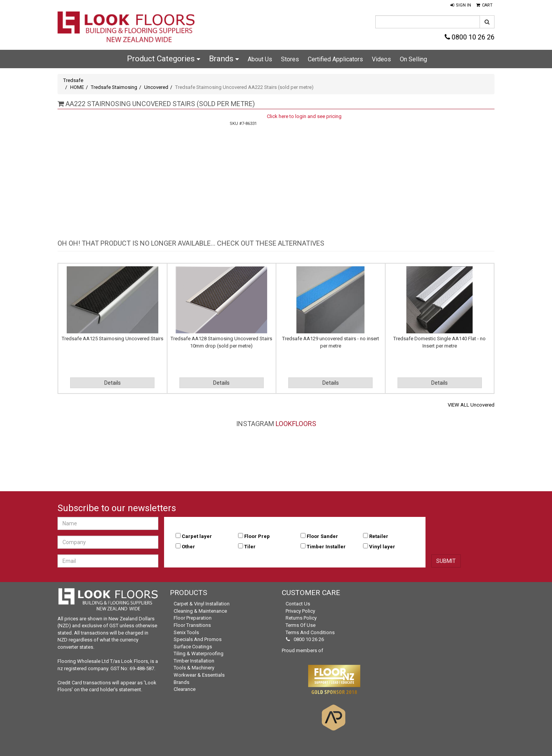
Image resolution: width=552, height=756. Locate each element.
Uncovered (156, 87)
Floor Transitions (192, 625)
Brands (224, 59)
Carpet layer (197, 536)
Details (113, 383)
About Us (260, 59)
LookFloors (296, 424)
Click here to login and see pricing (304, 116)
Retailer (379, 536)
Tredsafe (73, 80)
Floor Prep (257, 536)
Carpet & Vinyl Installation (202, 604)
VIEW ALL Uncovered (471, 405)
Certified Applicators (335, 59)
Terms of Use (301, 625)
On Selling (413, 59)
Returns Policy (301, 618)
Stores (290, 59)
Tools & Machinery (194, 668)
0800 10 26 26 (470, 37)
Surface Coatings (193, 647)
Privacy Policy (300, 611)
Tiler (250, 547)
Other (188, 547)
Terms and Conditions (310, 632)
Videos (381, 59)
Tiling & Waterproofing (199, 654)
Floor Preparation (193, 618)
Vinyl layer (382, 547)
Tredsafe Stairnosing (114, 87)
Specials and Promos (198, 639)
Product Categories (163, 59)
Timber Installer (326, 547)
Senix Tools (186, 632)
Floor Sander (322, 536)
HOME (77, 87)
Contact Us (298, 604)
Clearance (185, 689)
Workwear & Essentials (199, 675)
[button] (461, 5)
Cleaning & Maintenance (200, 611)
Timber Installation (194, 661)
